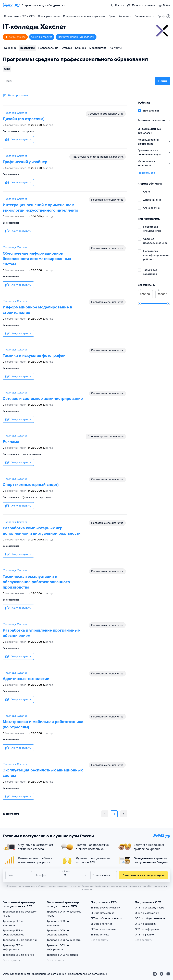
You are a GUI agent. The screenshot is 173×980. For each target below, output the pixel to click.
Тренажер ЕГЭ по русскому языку (20, 914)
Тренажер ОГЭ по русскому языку (64, 914)
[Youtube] (168, 974)
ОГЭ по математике (147, 913)
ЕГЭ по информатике (104, 929)
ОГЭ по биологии (146, 924)
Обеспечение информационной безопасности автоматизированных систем (37, 259)
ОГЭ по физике (144, 935)
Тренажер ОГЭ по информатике (58, 947)
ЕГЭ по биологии (101, 924)
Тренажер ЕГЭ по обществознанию (13, 933)
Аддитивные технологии (26, 679)
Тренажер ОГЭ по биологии (64, 940)
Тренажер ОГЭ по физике (63, 955)
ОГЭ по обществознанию (150, 918)
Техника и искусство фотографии (34, 356)
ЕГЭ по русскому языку (105, 908)
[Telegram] (162, 974)
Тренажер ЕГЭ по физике (18, 955)
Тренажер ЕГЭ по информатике (13, 947)
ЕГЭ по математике (103, 913)
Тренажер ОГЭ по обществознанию (58, 933)
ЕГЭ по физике (100, 935)
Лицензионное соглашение (49, 974)
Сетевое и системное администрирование (43, 399)
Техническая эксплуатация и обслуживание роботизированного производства (36, 582)
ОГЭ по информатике (148, 929)
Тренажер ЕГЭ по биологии (20, 940)
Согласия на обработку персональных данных (104, 886)
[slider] (140, 303)
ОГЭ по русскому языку (150, 908)
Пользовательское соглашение (88, 974)
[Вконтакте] (155, 974)
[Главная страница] (11, 5)
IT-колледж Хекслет (15, 113)
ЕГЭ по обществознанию (106, 918)
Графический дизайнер (25, 162)
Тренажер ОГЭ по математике (58, 923)
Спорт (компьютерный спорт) (31, 485)
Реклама (11, 442)
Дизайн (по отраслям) (24, 119)
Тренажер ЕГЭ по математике (13, 923)
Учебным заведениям (16, 974)
